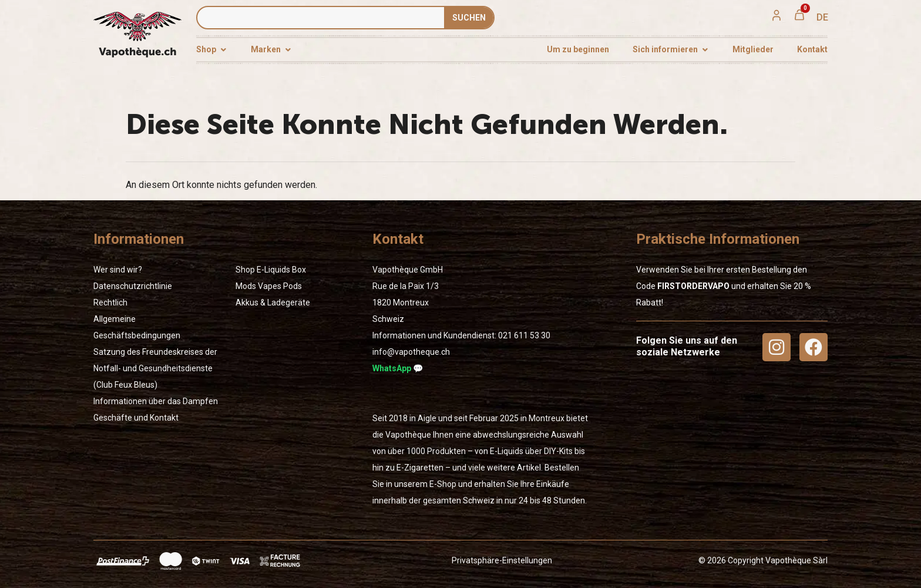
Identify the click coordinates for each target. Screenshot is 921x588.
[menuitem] (822, 18)
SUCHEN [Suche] (469, 18)
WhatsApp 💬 (398, 368)
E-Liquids (273, 270)
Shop (245, 270)
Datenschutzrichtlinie (133, 286)
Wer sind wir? (118, 270)
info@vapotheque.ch (411, 352)
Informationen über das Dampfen (156, 401)
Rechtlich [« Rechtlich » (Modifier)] (110, 303)
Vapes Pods (280, 286)
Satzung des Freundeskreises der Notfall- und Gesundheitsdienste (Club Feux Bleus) (155, 368)
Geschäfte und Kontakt (136, 418)
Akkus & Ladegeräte (273, 303)
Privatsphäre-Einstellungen (502, 560)
